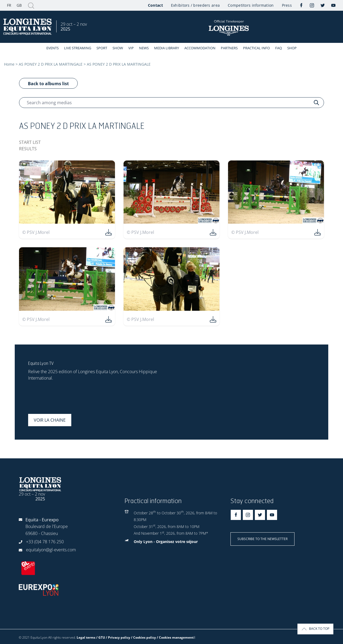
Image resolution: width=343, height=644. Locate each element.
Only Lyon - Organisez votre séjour (166, 542)
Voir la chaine (50, 420)
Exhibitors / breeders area (195, 5)
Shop (292, 48)
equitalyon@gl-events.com (51, 550)
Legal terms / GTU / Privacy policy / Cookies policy (116, 637)
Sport (102, 48)
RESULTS (28, 149)
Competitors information (251, 5)
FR (9, 5)
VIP (131, 48)
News (144, 48)
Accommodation (200, 48)
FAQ (279, 48)
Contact (155, 5)
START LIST (30, 142)
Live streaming (78, 48)
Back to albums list (48, 84)
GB (19, 5)
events (53, 48)
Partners (229, 48)
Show (118, 48)
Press (287, 5)
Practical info (256, 48)
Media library (167, 48)
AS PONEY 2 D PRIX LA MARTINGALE (51, 64)
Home (9, 64)
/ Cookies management (175, 637)
